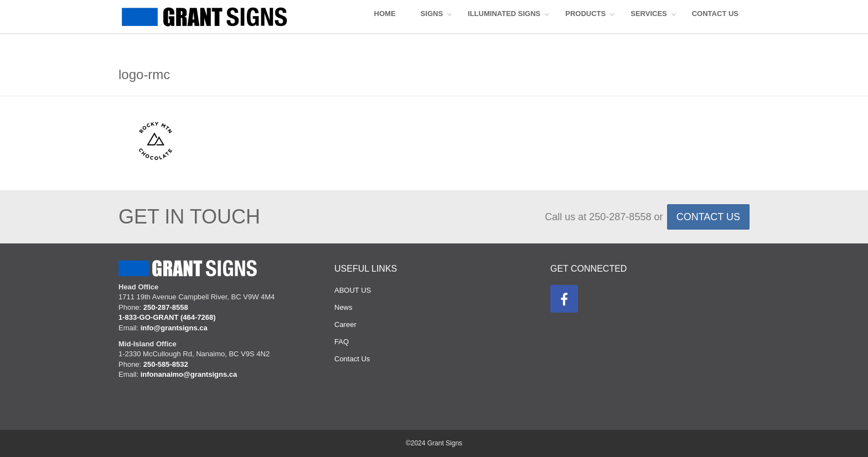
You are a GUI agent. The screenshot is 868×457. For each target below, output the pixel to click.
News (343, 307)
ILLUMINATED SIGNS (504, 14)
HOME (385, 14)
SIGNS (432, 14)
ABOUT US (353, 290)
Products (585, 14)
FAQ (342, 342)
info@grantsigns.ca (174, 328)
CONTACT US (715, 14)
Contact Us (352, 359)
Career (345, 324)
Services (649, 14)
